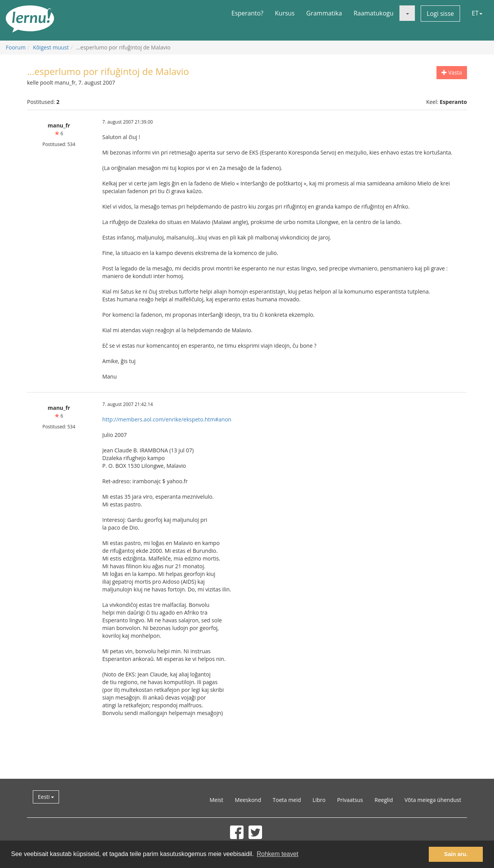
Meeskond (248, 800)
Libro (319, 800)
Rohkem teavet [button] (277, 854)
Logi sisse (441, 14)
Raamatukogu (373, 13)
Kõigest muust (51, 47)
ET (477, 13)
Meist (217, 800)
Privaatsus (350, 800)
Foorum (16, 47)
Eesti (46, 797)
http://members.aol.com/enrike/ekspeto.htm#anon (167, 419)
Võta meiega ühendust (433, 800)
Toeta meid (287, 800)
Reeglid (384, 800)
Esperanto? (248, 13)
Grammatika (324, 13)
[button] (407, 13)
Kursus (285, 13)
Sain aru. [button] (456, 854)
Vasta (452, 72)
